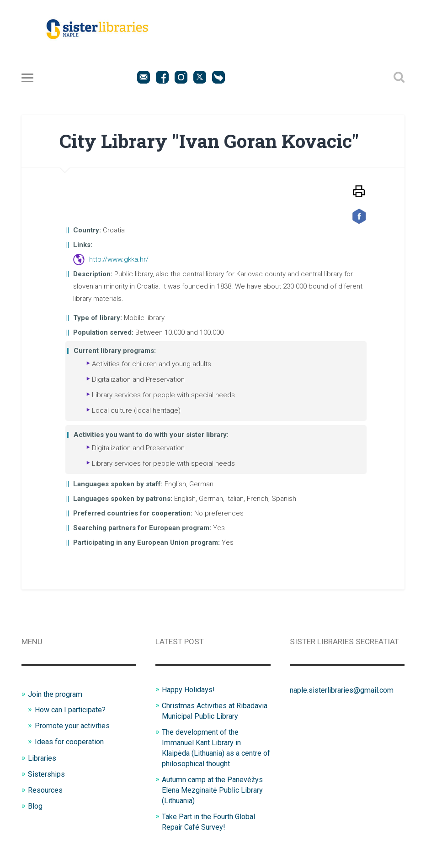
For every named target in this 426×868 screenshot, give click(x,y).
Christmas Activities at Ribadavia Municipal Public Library (207, 717)
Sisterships (47, 774)
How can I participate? (73, 711)
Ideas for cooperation (72, 742)
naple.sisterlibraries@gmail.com (345, 692)
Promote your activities (75, 727)
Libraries (43, 758)
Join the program (58, 696)
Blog (36, 805)
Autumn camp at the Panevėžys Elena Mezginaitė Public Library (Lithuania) (216, 799)
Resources (46, 790)
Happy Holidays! (189, 691)
